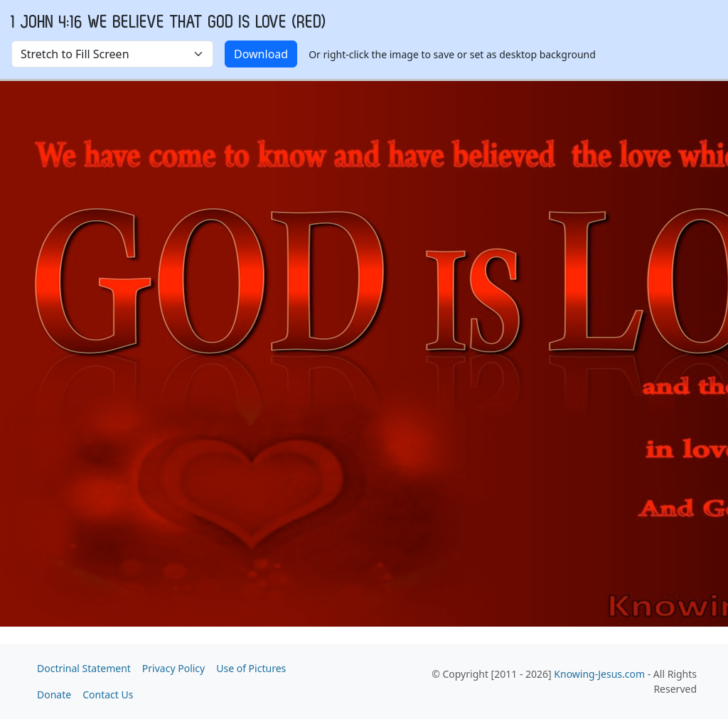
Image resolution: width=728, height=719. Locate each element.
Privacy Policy (173, 668)
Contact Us (108, 694)
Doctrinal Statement (84, 668)
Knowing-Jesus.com (599, 674)
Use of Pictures (251, 668)
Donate (54, 694)
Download (261, 54)
